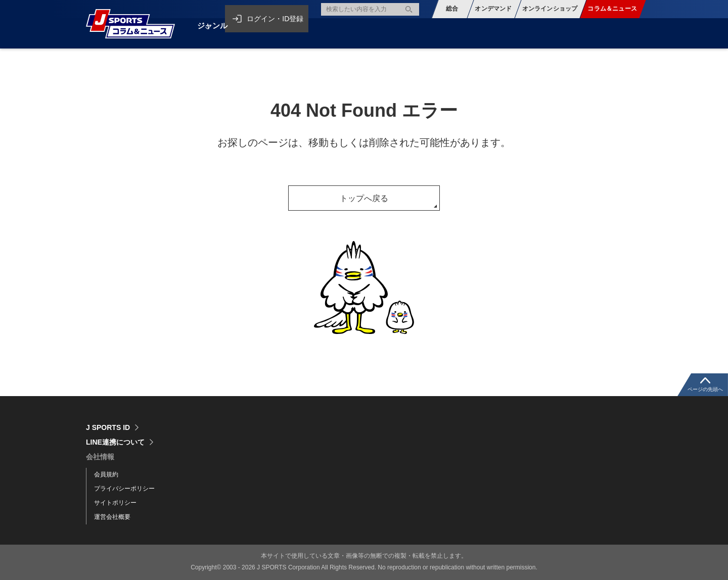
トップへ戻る (364, 198)
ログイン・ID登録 (279, 9)
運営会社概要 (112, 517)
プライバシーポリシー (124, 489)
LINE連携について (115, 442)
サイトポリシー (115, 503)
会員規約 (106, 474)
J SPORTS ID (108, 427)
